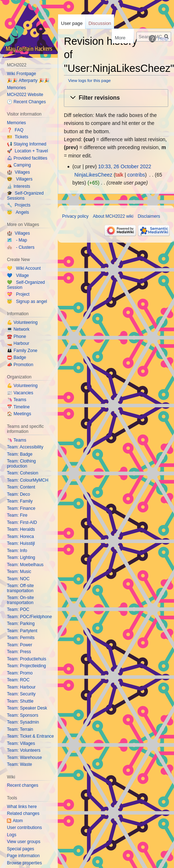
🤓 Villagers (20, 179)
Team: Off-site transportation (20, 588)
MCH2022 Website (25, 95)
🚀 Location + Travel (27, 151)
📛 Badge (16, 357)
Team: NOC (18, 579)
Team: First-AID (22, 522)
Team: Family (20, 501)
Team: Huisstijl (21, 543)
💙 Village (18, 275)
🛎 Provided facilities (27, 158)
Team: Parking (21, 624)
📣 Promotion (20, 365)
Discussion (100, 23)
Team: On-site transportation (20, 600)
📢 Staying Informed (27, 144)
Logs (12, 835)
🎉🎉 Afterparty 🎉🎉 (28, 81)
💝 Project (18, 294)
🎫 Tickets (18, 137)
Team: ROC (18, 680)
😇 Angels (18, 212)
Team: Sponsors (23, 715)
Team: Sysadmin (23, 722)
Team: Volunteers (24, 750)
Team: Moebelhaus (25, 565)
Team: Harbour (21, 687)
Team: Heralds (21, 529)
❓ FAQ (15, 130)
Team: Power (19, 645)
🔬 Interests (18, 186)
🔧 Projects (19, 205)
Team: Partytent (22, 631)
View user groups (24, 842)
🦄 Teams (16, 400)
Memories (16, 88)
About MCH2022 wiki (113, 216)
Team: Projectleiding (26, 666)
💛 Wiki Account (24, 268)
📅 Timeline (18, 407)
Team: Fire (17, 515)
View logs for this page (90, 80)
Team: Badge (20, 454)
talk (119, 175)
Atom (18, 821)
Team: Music (19, 572)
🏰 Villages (18, 172)
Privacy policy (75, 216)
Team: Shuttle (20, 701)
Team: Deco (18, 494)
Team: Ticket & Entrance (30, 736)
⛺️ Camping (19, 165)
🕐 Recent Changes (26, 102)
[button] (116, 98)
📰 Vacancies (20, 393)
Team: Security (21, 694)
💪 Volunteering (22, 322)
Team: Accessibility (25, 447)
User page (72, 23)
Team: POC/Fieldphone (29, 617)
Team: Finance (21, 508)
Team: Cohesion (23, 473)
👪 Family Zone (22, 351)
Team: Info (17, 551)
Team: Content (21, 487)
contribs (136, 175)
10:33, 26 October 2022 (125, 166)
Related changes (23, 813)
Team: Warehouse (24, 758)
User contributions (24, 828)
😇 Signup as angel (27, 301)
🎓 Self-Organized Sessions (25, 196)
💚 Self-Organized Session (26, 285)
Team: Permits (21, 638)
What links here (22, 807)
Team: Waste (19, 764)
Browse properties (24, 863)
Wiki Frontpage (21, 74)
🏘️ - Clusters (21, 247)
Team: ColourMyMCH (28, 480)
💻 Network (18, 329)
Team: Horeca (20, 537)
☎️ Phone (16, 337)
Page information (23, 856)
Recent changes (23, 785)
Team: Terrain (20, 729)
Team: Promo (20, 673)
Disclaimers (149, 216)
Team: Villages (21, 743)
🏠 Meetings (19, 414)
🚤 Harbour (18, 343)
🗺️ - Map (17, 240)
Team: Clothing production (21, 464)
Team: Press (19, 652)
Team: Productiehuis (27, 659)
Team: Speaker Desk (27, 708)
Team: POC (18, 609)
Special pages (20, 849)
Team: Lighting (21, 557)
